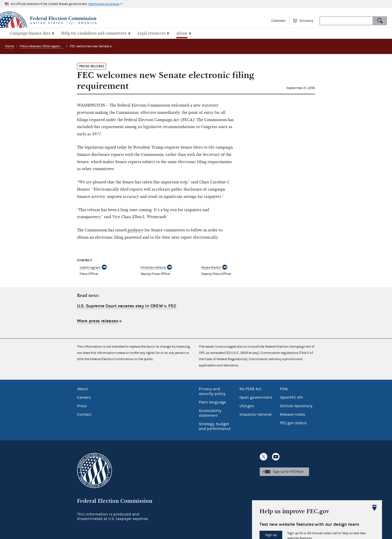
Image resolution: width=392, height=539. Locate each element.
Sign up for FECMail (288, 471)
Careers (84, 397)
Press (82, 405)
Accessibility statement (210, 413)
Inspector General (255, 414)
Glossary (306, 21)
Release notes (292, 414)
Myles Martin (211, 267)
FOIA (284, 388)
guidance (135, 230)
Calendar (278, 21)
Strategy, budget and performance (215, 426)
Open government (256, 397)
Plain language (212, 402)
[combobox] (346, 21)
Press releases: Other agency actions (47, 46)
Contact (84, 414)
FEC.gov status (293, 422)
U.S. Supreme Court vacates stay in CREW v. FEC (126, 306)
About (82, 388)
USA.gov (247, 405)
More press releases (97, 321)
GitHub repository (296, 405)
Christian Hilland (153, 267)
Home (9, 46)
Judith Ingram (90, 267)
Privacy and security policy (212, 391)
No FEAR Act (250, 388)
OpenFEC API (291, 397)
